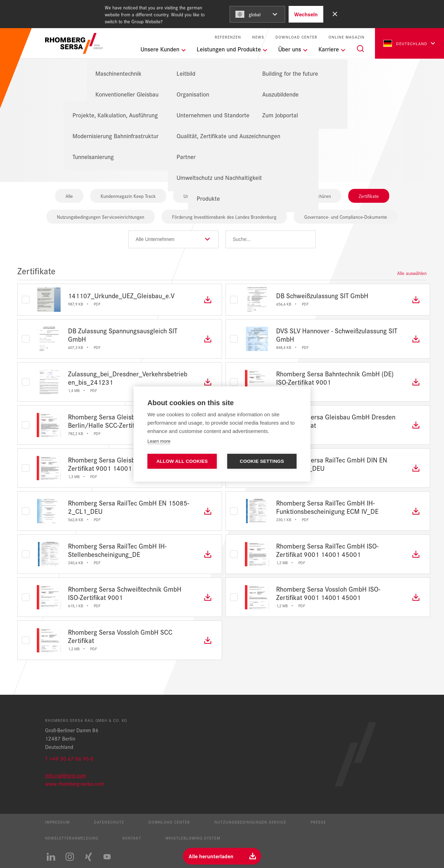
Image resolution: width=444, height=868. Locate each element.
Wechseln (306, 14)
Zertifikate (369, 196)
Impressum (57, 822)
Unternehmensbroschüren (209, 196)
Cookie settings (262, 461)
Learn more (159, 441)
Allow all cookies (182, 461)
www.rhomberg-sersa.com (75, 783)
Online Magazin (347, 37)
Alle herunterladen (211, 856)
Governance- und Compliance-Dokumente (346, 217)
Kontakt (132, 838)
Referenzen (228, 37)
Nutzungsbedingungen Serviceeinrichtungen (101, 217)
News (258, 37)
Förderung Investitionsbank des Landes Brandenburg (224, 217)
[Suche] (360, 49)
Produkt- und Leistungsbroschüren (297, 196)
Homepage (197, 96)
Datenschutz (109, 822)
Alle (69, 196)
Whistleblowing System (193, 838)
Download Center (296, 37)
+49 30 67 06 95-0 (71, 758)
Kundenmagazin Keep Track (128, 196)
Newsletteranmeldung (72, 838)
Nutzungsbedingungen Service (250, 822)
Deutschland (405, 43)
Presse (318, 822)
